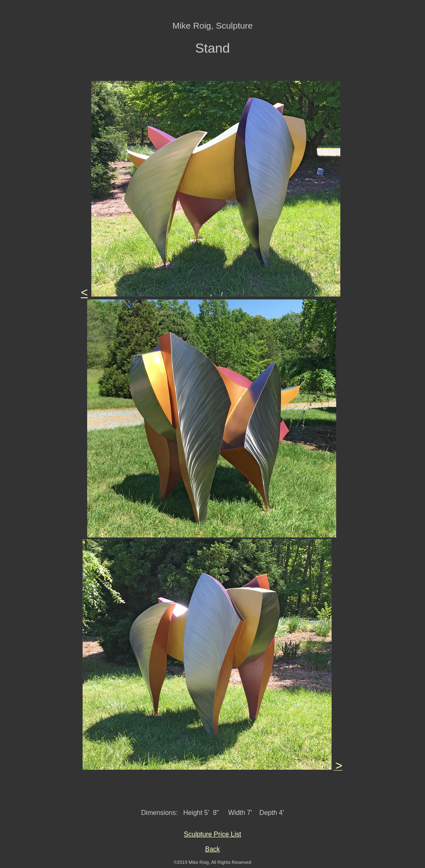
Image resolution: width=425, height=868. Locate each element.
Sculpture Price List (212, 834)
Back (212, 849)
